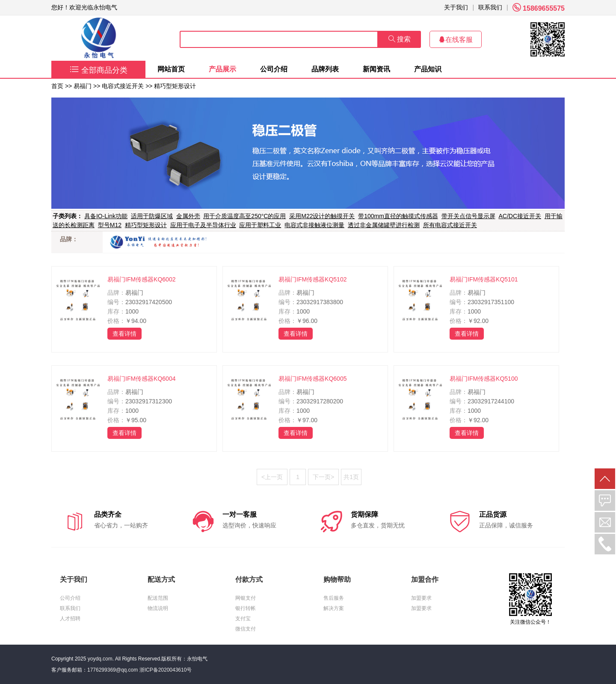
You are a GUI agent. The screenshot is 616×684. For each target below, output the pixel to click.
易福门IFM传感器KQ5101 (484, 279)
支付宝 (243, 619)
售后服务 (334, 598)
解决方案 (334, 608)
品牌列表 (325, 69)
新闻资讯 (376, 69)
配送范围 (158, 598)
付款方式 (249, 579)
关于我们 (456, 7)
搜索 (400, 39)
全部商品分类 (99, 70)
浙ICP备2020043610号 (166, 670)
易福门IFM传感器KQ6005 (312, 379)
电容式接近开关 (123, 86)
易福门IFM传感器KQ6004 (141, 379)
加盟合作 (425, 579)
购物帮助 (337, 579)
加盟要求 (421, 598)
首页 (57, 86)
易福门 (83, 86)
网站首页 (171, 69)
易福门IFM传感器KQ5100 (484, 379)
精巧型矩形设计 (175, 86)
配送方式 (161, 579)
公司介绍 (274, 69)
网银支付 (246, 598)
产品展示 (222, 69)
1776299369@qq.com (113, 670)
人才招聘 (70, 619)
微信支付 (246, 629)
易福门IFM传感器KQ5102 (312, 279)
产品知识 (428, 69)
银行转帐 (246, 608)
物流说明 (158, 608)
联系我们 (490, 7)
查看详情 (124, 334)
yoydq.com (100, 659)
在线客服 (456, 40)
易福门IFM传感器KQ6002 (141, 279)
